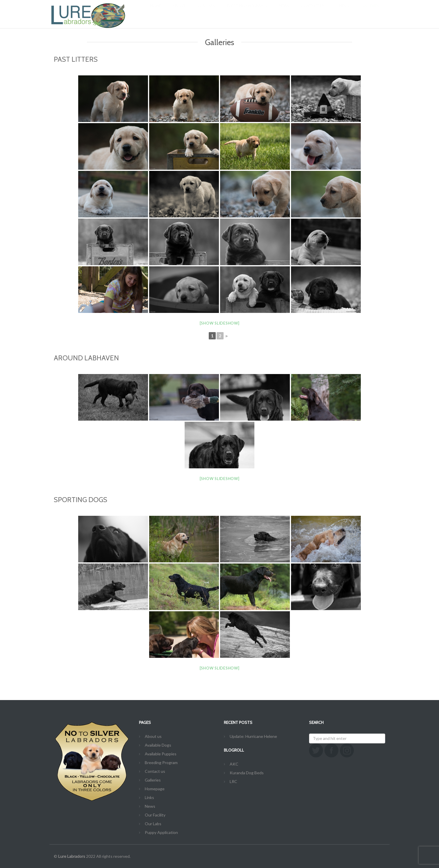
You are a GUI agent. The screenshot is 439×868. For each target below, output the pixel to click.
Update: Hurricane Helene (253, 736)
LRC (233, 781)
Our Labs (206, 12)
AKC (234, 764)
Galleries (370, 12)
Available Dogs (158, 745)
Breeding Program (247, 12)
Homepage (155, 789)
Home (156, 12)
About (179, 12)
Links (343, 12)
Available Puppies (161, 754)
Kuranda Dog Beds (247, 773)
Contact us (313, 12)
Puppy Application (161, 832)
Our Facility (155, 815)
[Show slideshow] (220, 323)
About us (153, 736)
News (284, 12)
